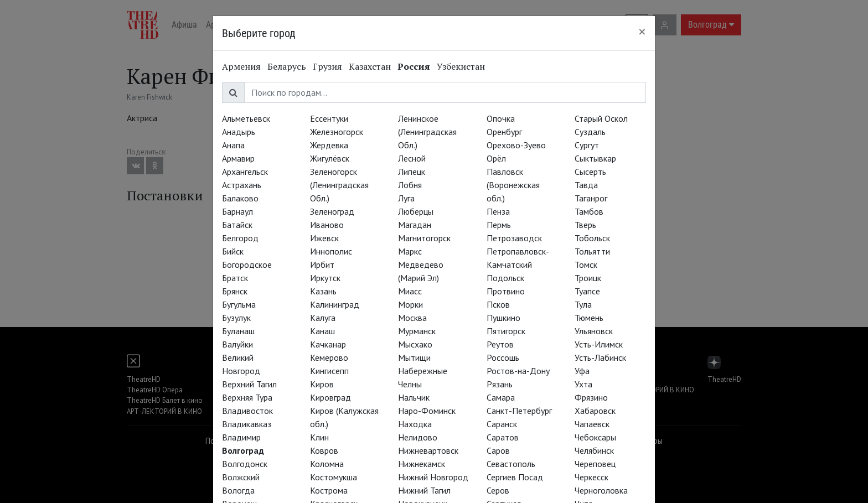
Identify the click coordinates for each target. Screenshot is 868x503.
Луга (406, 198)
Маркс (410, 251)
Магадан (415, 225)
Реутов (500, 344)
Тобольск (592, 238)
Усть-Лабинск (600, 357)
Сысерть (590, 172)
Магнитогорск (424, 238)
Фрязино (591, 397)
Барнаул (237, 211)
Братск (235, 278)
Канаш (322, 331)
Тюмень (589, 318)
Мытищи (414, 357)
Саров (498, 450)
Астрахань (242, 185)
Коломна (327, 464)
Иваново (327, 225)
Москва (412, 318)
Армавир (238, 158)
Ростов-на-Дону (518, 371)
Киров (322, 384)
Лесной (412, 158)
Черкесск (591, 477)
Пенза (498, 211)
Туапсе (587, 291)
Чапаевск (592, 424)
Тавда (586, 185)
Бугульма (239, 304)
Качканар (328, 344)
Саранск (502, 424)
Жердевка (329, 145)
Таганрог (591, 198)
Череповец (595, 464)
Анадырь (239, 132)
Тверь (585, 225)
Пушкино (503, 318)
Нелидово (418, 437)
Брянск (235, 291)
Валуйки (237, 344)
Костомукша (334, 477)
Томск (586, 265)
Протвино (506, 291)
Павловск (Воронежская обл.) (513, 185)
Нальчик (414, 397)
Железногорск (337, 132)
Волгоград (243, 450)
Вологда (238, 490)
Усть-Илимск (599, 344)
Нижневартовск (428, 450)
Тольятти (592, 251)
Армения (241, 66)
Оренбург (504, 132)
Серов (498, 490)
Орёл (496, 158)
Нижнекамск (422, 464)
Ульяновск (594, 331)
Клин (319, 437)
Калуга (323, 318)
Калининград (335, 304)
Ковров (324, 450)
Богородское (247, 265)
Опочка (501, 118)
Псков (498, 304)
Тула (583, 304)
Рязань (500, 384)
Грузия (327, 66)
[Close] (642, 32)
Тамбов (589, 211)
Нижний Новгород (433, 477)
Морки (410, 304)
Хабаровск (595, 411)
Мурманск (417, 331)
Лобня (410, 185)
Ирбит (322, 265)
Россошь (503, 357)
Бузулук (236, 318)
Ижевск (324, 238)
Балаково (240, 198)
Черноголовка (601, 490)
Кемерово (329, 357)
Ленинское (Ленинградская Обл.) (427, 132)
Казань (323, 291)
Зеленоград (332, 211)
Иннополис (331, 251)
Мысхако (415, 344)
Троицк (588, 278)
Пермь (499, 225)
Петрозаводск (514, 238)
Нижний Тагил (424, 490)
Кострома (329, 490)
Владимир (241, 437)
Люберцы (416, 211)
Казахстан (370, 66)
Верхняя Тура (247, 397)
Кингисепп (329, 371)
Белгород (240, 238)
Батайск (237, 225)
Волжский (241, 477)
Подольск (505, 278)
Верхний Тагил (249, 384)
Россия (414, 66)
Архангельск (245, 172)
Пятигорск (506, 331)
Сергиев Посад (515, 477)
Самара (501, 397)
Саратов (503, 437)
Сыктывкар (595, 158)
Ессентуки (329, 118)
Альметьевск (246, 118)
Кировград (330, 397)
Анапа (233, 145)
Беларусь (287, 66)
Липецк (412, 172)
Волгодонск (245, 464)
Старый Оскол (601, 118)
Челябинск (594, 450)
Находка (415, 424)
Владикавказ (247, 424)
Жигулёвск (330, 158)
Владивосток (247, 411)
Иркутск (325, 278)
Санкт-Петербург (519, 411)
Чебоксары (595, 437)
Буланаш (238, 331)
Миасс (410, 291)
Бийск (233, 251)
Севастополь (511, 464)
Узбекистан (461, 66)
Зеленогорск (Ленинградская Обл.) (339, 185)
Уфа (582, 371)
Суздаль (590, 132)
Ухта (583, 384)
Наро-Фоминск (427, 411)
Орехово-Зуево (516, 145)
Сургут (587, 145)
